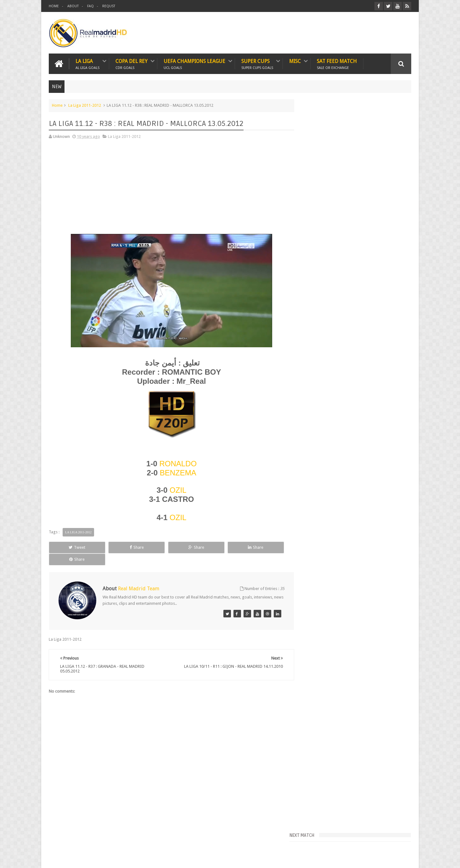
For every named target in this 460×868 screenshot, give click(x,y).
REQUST (109, 6)
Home (57, 105)
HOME (54, 6)
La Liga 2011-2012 (85, 105)
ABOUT (73, 6)
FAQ (90, 6)
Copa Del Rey (132, 63)
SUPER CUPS (257, 63)
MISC (295, 61)
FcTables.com (315, 181)
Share (120, 547)
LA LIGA (87, 63)
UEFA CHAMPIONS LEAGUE (194, 63)
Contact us (395, 839)
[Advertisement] (168, 189)
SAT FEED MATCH (337, 63)
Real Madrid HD (103, 858)
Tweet (72, 547)
